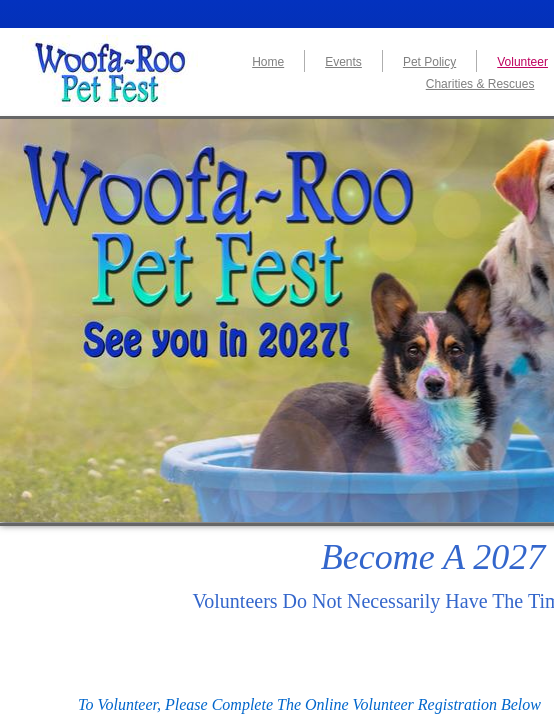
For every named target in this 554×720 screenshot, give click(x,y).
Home (268, 62)
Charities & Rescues (480, 84)
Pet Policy (429, 62)
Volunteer (522, 62)
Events (343, 62)
